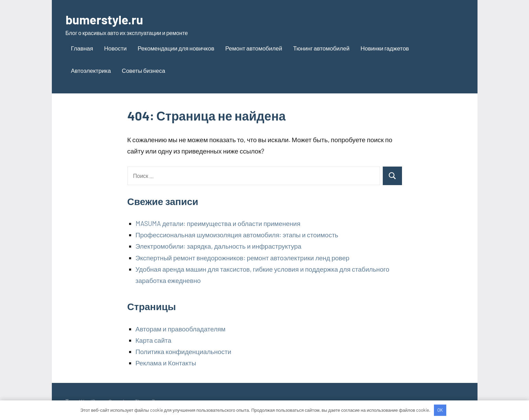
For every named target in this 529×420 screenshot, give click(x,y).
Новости (115, 48)
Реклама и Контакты (166, 363)
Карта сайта (154, 340)
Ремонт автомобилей (254, 48)
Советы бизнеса (143, 70)
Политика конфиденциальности (183, 351)
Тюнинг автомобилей (321, 48)
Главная (82, 48)
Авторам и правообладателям (181, 329)
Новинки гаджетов (385, 48)
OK (440, 410)
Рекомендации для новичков (176, 48)
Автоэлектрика (91, 70)
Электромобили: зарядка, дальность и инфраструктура (218, 246)
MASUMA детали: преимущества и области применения (218, 223)
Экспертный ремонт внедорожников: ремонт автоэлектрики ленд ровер (243, 258)
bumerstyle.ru (104, 19)
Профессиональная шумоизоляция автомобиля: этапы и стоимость (237, 235)
